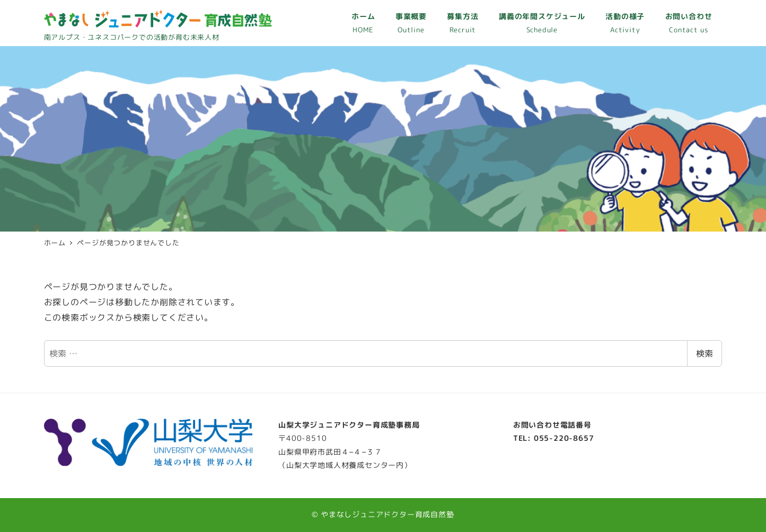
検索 (705, 353)
